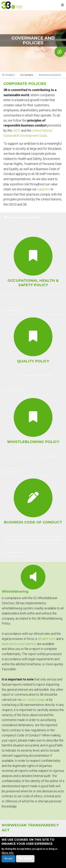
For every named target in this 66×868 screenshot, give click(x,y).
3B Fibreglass (8, 75)
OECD (17, 130)
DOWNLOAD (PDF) (15, 311)
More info (8, 855)
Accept (9, 860)
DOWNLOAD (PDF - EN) (17, 553)
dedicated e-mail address (19, 644)
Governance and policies (50, 75)
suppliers (44, 189)
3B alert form (47, 639)
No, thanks (25, 860)
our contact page (33, 700)
